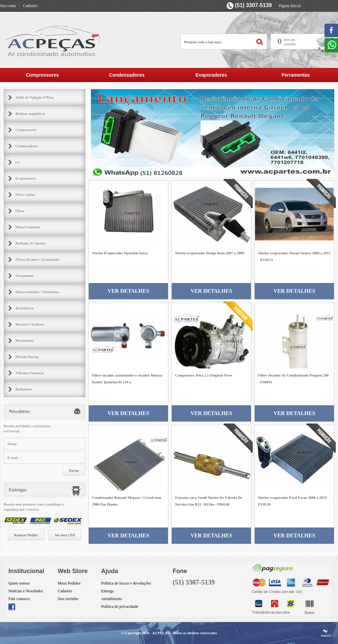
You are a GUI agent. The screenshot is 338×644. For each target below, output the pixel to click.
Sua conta (8, 6)
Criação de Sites (326, 633)
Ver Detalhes (129, 291)
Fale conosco (19, 599)
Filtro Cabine (25, 195)
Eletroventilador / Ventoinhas (37, 292)
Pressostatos (25, 340)
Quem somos (19, 583)
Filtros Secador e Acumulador (38, 259)
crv (18, 162)
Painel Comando (28, 227)
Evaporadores (211, 75)
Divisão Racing (27, 357)
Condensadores (127, 75)
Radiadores (24, 389)
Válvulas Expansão (30, 373)
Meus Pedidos (69, 583)
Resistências (25, 308)
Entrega (107, 591)
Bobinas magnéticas (30, 113)
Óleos (20, 211)
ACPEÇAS (161, 633)
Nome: (12, 444)
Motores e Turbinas (30, 324)
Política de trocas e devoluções (126, 583)
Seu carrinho (68, 599)
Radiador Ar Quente (31, 243)
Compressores (42, 75)
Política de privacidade (120, 607)
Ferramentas (296, 75)
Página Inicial (290, 6)
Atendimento (112, 599)
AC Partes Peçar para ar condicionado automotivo (52, 41)
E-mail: (13, 458)
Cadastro (30, 6)
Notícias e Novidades (26, 591)
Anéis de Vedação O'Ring (35, 97)
